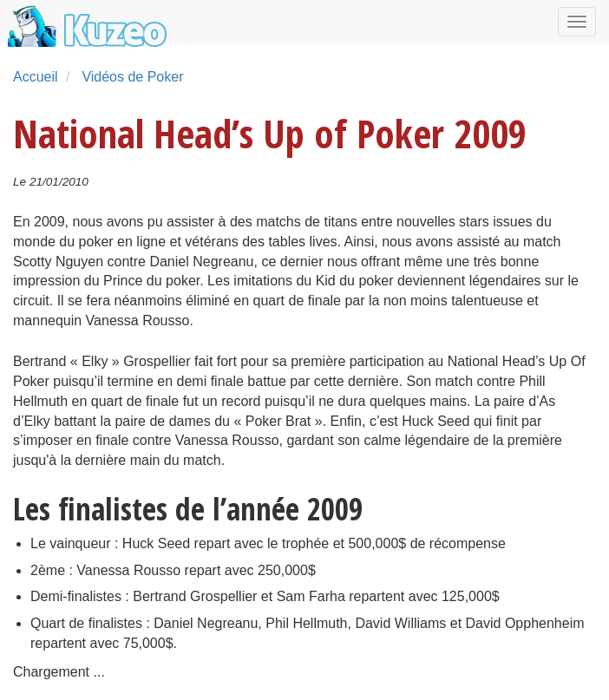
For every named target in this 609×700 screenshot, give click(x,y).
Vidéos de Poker (132, 77)
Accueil (36, 77)
